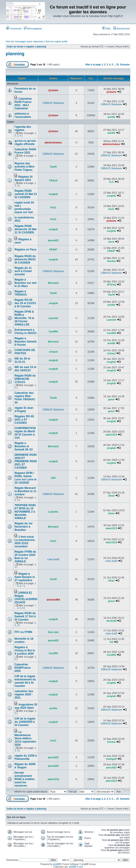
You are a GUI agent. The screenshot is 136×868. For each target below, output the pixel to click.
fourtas (111, 261)
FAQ (106, 29)
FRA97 (53, 250)
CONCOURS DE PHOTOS (25, 352)
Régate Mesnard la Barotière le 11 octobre (25, 491)
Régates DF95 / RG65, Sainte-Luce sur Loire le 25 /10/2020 (25, 478)
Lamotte (53, 318)
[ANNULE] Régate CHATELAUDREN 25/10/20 (26, 598)
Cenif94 (53, 331)
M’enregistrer (33, 29)
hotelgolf (111, 759)
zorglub (53, 194)
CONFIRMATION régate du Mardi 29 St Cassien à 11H (25, 433)
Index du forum (15, 47)
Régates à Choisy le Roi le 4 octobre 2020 (25, 650)
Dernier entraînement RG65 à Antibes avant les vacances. (25, 779)
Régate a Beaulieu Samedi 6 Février (25, 342)
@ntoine (53, 90)
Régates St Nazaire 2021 (24, 178)
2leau (111, 496)
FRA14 (53, 180)
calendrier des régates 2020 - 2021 (24, 694)
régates (30, 47)
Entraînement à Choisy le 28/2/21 (26, 331)
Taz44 (53, 167)
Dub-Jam (53, 632)
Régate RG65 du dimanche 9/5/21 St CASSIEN (25, 259)
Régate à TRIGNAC (21, 293)
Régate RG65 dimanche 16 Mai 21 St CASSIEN (25, 229)
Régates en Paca (25, 250)
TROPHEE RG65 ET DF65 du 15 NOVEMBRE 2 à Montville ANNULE (25, 512)
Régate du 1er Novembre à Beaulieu (24, 527)
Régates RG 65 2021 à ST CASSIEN (24, 420)
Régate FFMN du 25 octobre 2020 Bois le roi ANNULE (25, 557)
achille (111, 117)
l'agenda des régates (23, 128)
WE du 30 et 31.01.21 (22, 360)
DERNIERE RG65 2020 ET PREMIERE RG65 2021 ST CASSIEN (26, 461)
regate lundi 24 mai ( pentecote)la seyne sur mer (24, 207)
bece (111, 242)
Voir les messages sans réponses (25, 41)
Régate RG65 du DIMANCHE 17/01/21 (25, 379)
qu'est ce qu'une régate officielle (25, 142)
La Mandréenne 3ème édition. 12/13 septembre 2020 (25, 738)
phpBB (57, 864)
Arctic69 (111, 621)
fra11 (53, 207)
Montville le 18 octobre (24, 640)
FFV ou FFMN (23, 632)
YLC (111, 182)
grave (111, 399)
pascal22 (53, 240)
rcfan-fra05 (53, 559)
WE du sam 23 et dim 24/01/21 (25, 369)
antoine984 (53, 600)
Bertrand (53, 283)
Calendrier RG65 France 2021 (25, 151)
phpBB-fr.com (76, 867)
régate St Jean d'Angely (24, 409)
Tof (111, 642)
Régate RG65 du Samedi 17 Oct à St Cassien (25, 616)
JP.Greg (111, 284)
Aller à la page (93, 65)
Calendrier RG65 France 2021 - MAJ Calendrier (23, 104)
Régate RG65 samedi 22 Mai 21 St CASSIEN (26, 194)
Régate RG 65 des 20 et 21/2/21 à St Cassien (25, 303)
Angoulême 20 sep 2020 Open (26, 706)
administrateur (53, 142)
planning (42, 47)
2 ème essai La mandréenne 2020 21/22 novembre (25, 542)
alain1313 (111, 435)
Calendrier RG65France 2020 (23, 668)
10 (118, 65)
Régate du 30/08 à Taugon (25, 766)
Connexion (14, 29)
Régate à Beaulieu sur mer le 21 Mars (26, 283)
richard (53, 352)
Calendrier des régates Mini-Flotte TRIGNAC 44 (25, 398)
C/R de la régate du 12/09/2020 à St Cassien (25, 722)
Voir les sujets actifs (57, 41)
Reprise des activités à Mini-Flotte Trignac (25, 167)
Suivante (125, 65)
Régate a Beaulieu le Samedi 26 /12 (24, 446)
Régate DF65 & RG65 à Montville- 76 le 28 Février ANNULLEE (24, 318)
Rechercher (122, 29)
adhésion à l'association (23, 115)
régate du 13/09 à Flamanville (26, 757)
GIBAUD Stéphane (53, 103)
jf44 (53, 478)
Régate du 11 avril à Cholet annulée (23, 271)
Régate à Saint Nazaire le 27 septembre (25, 577)
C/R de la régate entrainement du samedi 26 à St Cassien (25, 681)
